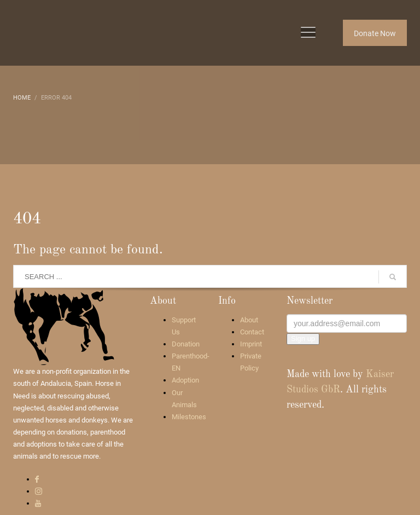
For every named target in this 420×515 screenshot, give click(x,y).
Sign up (303, 338)
